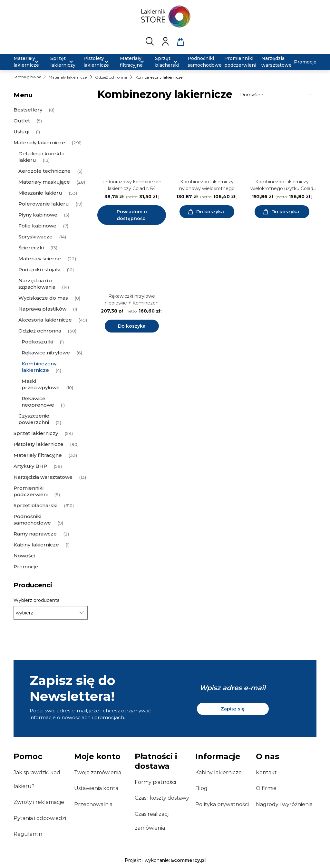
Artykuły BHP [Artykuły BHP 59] (30, 466)
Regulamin (28, 834)
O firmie (266, 788)
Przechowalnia (93, 804)
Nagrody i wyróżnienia (284, 804)
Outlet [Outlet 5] (22, 121)
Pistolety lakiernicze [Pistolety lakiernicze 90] (39, 444)
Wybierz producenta (37, 600)
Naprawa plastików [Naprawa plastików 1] (42, 309)
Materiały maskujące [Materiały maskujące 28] (44, 182)
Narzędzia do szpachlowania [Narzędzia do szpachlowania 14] (37, 284)
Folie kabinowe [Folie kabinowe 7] (37, 226)
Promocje (26, 567)
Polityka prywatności (222, 804)
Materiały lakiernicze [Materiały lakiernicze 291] (39, 143)
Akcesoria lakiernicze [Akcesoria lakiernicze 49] (45, 320)
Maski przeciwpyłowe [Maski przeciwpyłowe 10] (41, 384)
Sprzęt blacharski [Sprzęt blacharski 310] (35, 505)
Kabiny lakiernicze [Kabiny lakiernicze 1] (36, 545)
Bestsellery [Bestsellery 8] (28, 110)
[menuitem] (28, 62)
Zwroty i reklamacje (39, 802)
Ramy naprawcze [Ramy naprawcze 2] (35, 534)
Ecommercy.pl (188, 860)
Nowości (24, 556)
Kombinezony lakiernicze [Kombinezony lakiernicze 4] (39, 367)
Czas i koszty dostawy (162, 798)
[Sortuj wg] (277, 95)
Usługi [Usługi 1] (21, 132)
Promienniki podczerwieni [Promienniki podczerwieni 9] (31, 491)
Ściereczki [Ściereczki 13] (31, 248)
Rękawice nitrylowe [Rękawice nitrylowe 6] (46, 353)
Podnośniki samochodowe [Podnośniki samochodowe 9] (32, 520)
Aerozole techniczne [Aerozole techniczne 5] (44, 171)
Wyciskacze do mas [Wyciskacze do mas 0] (43, 298)
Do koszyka (132, 326)
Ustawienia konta (96, 788)
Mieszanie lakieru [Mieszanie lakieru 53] (40, 193)
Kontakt (266, 772)
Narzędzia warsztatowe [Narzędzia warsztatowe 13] (43, 477)
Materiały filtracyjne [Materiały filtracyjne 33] (38, 455)
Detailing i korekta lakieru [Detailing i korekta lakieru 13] (41, 157)
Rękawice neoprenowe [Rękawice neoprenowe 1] (38, 402)
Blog (201, 788)
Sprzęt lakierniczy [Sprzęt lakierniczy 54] (36, 433)
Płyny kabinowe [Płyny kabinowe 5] (38, 215)
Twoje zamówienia (98, 772)
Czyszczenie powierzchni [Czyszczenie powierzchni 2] (34, 419)
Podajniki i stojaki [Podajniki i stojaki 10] (39, 270)
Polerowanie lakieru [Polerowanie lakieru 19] (44, 204)
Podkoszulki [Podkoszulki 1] (37, 342)
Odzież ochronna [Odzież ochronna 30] (40, 331)
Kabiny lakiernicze (218, 772)
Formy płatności (155, 782)
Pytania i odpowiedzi (40, 818)
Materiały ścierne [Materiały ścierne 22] (40, 259)
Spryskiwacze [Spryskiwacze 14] (35, 237)
